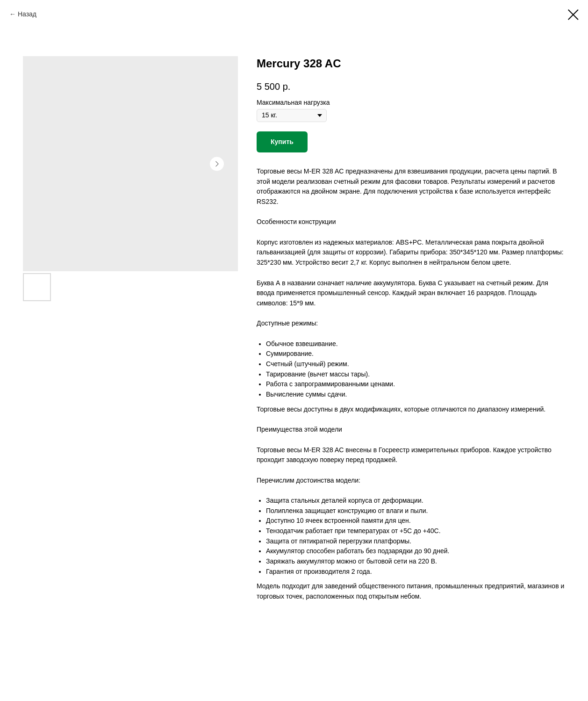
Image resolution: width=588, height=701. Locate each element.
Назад (27, 14)
